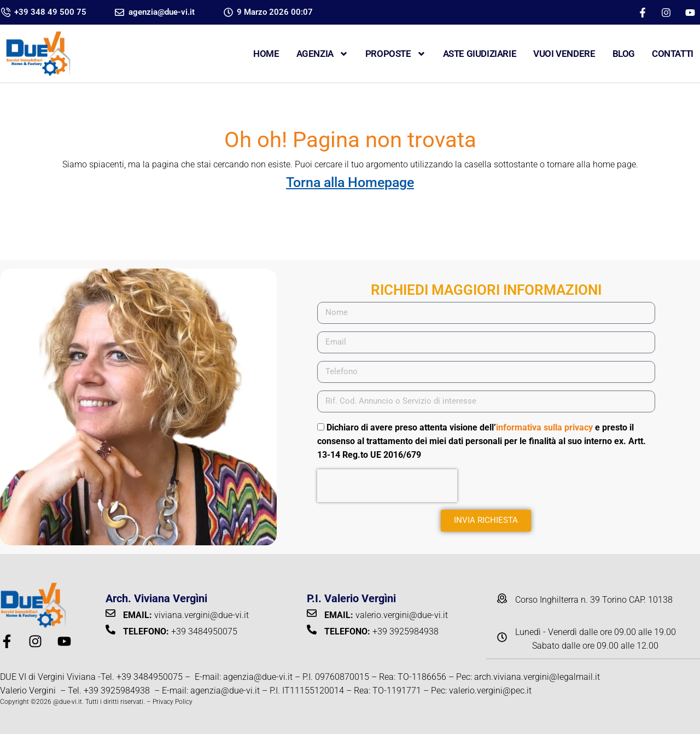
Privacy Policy (173, 702)
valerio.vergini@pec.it (490, 691)
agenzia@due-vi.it (258, 677)
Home (266, 54)
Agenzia (322, 54)
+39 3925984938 (118, 691)
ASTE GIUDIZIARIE (480, 54)
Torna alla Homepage (350, 182)
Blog (624, 54)
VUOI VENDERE (564, 54)
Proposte (396, 54)
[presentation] (387, 486)
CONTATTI (673, 54)
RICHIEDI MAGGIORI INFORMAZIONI (486, 290)
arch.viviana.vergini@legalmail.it (537, 677)
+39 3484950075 (150, 677)
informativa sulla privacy (544, 427)
